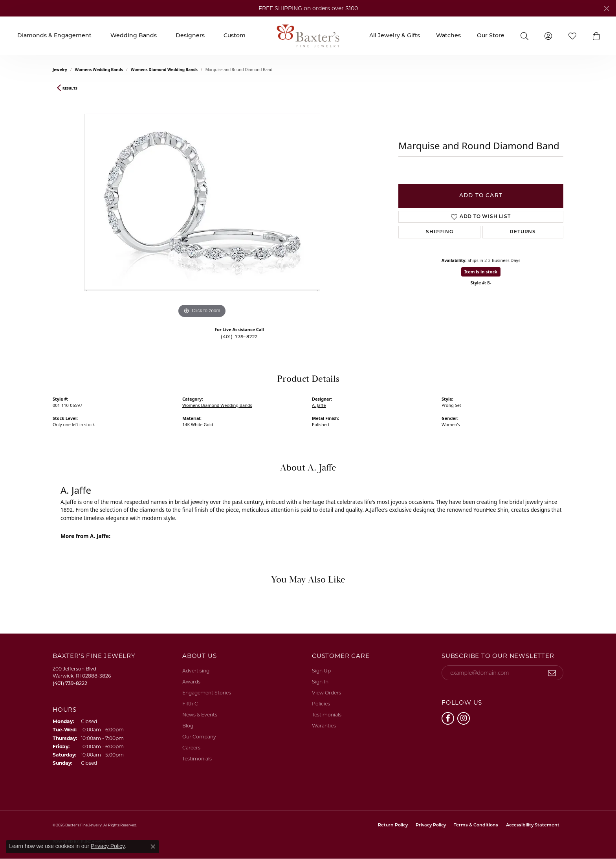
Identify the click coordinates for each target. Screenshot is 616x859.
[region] (202, 202)
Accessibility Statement (533, 825)
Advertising (196, 671)
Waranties (324, 726)
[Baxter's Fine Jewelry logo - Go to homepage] (308, 36)
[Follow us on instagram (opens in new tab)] (464, 718)
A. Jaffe (319, 405)
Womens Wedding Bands (99, 70)
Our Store (491, 36)
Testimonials (197, 759)
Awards (191, 682)
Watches (448, 36)
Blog (188, 726)
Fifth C (190, 704)
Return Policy (393, 825)
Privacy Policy (431, 825)
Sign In (320, 682)
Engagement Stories (207, 693)
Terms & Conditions (476, 825)
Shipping (439, 232)
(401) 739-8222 (239, 337)
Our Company (199, 737)
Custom (235, 36)
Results (70, 88)
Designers (190, 36)
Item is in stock (481, 272)
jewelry (60, 70)
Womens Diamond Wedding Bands (164, 70)
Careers (191, 748)
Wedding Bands (134, 36)
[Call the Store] (70, 683)
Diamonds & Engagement (54, 36)
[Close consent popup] (153, 846)
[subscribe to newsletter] (552, 673)
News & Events (200, 715)
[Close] (606, 8)
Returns (523, 232)
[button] (524, 36)
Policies (321, 704)
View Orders (326, 693)
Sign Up (321, 671)
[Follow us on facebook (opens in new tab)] (448, 718)
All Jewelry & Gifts (395, 36)
